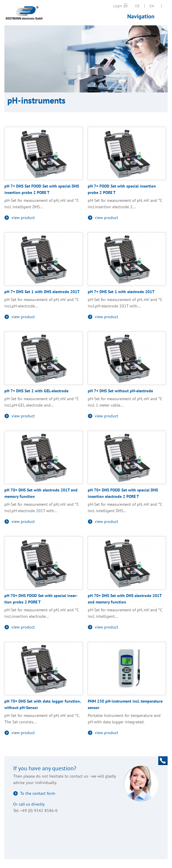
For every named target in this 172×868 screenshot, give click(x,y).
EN (152, 6)
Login (118, 6)
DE (137, 6)
